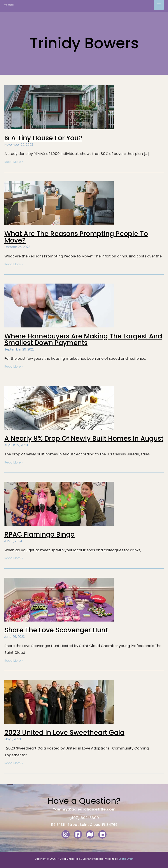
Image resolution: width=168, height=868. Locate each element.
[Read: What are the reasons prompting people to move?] (59, 203)
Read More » (14, 162)
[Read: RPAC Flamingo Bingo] (59, 504)
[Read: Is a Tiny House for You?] (59, 107)
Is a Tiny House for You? (43, 138)
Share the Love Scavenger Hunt (56, 630)
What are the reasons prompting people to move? (76, 237)
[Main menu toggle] (159, 5)
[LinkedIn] (102, 834)
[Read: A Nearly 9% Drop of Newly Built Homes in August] (59, 408)
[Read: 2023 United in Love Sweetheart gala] (59, 702)
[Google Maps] (90, 834)
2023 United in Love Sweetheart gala (64, 733)
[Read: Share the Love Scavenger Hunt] (59, 599)
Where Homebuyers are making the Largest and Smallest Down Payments (83, 340)
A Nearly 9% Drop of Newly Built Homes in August (84, 438)
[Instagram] (66, 834)
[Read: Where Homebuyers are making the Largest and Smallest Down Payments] (59, 305)
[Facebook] (78, 834)
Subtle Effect (126, 859)
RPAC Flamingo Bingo (39, 534)
